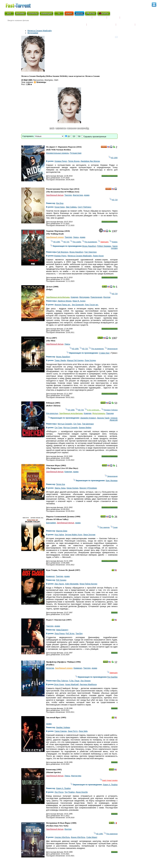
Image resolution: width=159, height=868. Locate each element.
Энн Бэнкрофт (78, 305)
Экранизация (111, 349)
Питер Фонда (74, 161)
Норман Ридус (61, 161)
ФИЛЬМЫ (20, 14)
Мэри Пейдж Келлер (88, 584)
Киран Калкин (73, 488)
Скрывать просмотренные (95, 137)
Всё (52, 128)
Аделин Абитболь (62, 837)
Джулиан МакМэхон (88, 684)
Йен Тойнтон (63, 681)
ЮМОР (69, 14)
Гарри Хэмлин (61, 731)
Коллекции (99, 19)
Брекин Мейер (85, 428)
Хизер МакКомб (72, 684)
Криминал (50, 576)
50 (79, 136)
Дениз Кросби (82, 792)
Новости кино (77, 23)
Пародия (110, 413)
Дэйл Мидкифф (72, 584)
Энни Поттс (73, 731)
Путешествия (76, 153)
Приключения (96, 297)
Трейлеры (142, 23)
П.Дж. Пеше (74, 681)
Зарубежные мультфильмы (58, 297)
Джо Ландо (59, 584)
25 (74, 136)
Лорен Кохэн (98, 256)
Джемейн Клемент (88, 418)
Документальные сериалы (58, 153)
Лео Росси (59, 792)
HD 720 (113, 200)
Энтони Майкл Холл (74, 535)
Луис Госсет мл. (92, 305)
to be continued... (92, 410)
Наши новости (125, 23)
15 (69, 136)
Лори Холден (90, 360)
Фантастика (78, 195)
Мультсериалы (99, 413)
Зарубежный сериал (55, 237)
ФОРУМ (79, 14)
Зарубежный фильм (55, 195)
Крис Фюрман (112, 481)
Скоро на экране (81, 19)
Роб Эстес (70, 634)
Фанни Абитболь (78, 837)
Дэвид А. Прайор (110, 785)
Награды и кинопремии (101, 23)
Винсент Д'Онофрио (88, 488)
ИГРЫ (91, 13)
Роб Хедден (61, 580)
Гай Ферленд (63, 252)
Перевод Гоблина (109, 410)
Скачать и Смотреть (110, 176)
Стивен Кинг (104, 353)
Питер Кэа (60, 484)
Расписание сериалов (133, 19)
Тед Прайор (69, 792)
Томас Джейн (60, 360)
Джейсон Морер (65, 301)
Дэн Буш (60, 203)
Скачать (114, 613)
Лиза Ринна (60, 634)
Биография (51, 523)
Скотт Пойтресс (85, 207)
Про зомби (75, 242)
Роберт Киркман (104, 246)
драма (87, 195)
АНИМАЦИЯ (46, 14)
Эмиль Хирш (60, 488)
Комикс (113, 242)
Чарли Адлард (114, 247)
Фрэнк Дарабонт (89, 246)
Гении (114, 527)
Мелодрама (84, 297)
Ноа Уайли (59, 535)
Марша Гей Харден (75, 360)
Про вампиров (111, 834)
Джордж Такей (103, 418)
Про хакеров (103, 527)
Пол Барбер (112, 677)
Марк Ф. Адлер (79, 301)
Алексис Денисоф (114, 419)
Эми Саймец (71, 207)
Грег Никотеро (90, 252)
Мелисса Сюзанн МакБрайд (40, 31)
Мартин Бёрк (62, 531)
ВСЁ (9, 14)
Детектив (50, 668)
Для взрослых (52, 413)
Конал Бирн (60, 207)
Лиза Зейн (83, 731)
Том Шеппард (88, 424)
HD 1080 (113, 158)
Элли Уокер (59, 684)
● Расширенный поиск (47, 24)
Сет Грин (77, 424)
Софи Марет (92, 837)
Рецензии (113, 19)
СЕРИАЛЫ (33, 14)
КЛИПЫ (104, 13)
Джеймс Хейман (63, 727)
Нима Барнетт (62, 630)
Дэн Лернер (85, 681)
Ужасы (76, 237)
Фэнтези (107, 297)
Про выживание (90, 242)
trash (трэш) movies (109, 780)
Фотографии (33, 33)
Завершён (103, 242)
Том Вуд (79, 634)
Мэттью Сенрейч (65, 424)
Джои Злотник (89, 535)
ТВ (59, 14)
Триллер (68, 195)
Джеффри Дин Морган (90, 161)
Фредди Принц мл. (63, 305)
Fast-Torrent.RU (21, 5)
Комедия (74, 297)
